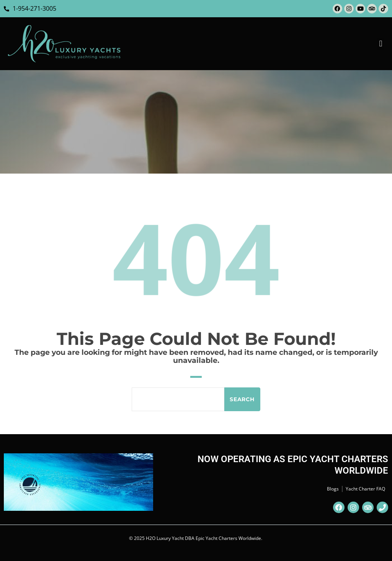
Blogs (333, 489)
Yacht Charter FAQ (365, 489)
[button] (381, 44)
